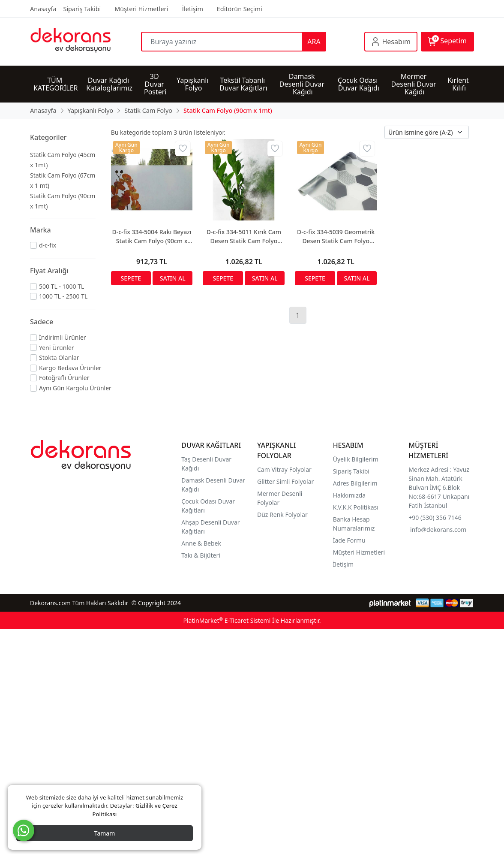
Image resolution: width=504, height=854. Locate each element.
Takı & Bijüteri (201, 555)
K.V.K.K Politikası (357, 507)
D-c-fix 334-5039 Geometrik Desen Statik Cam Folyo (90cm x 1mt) (336, 237)
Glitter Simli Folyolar (285, 481)
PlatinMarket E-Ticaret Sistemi (227, 620)
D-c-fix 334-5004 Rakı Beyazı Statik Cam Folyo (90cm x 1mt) (151, 237)
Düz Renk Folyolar (282, 515)
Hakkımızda (349, 495)
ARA (314, 42)
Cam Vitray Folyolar (284, 469)
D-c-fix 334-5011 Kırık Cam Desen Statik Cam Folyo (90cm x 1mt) (244, 237)
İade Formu (349, 540)
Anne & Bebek (201, 543)
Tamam (105, 833)
